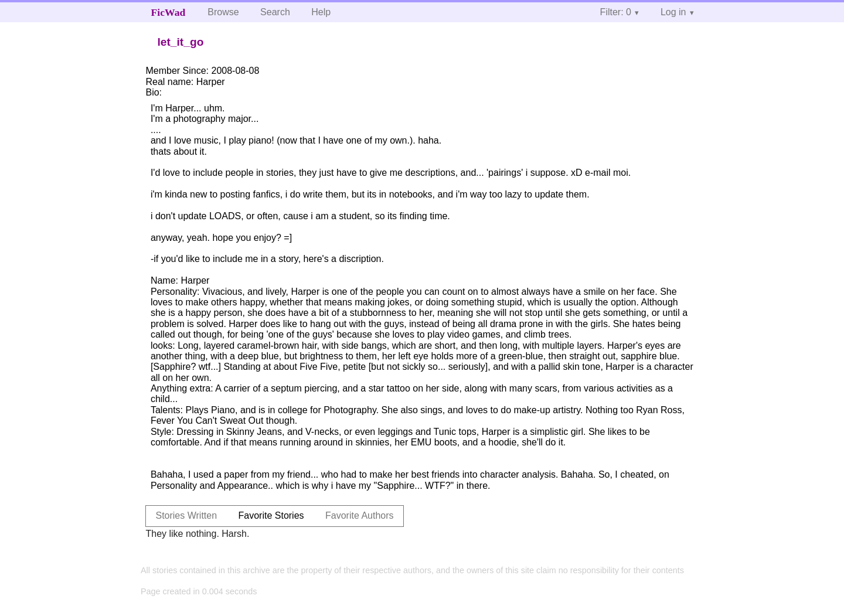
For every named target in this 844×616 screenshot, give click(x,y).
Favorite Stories (271, 515)
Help (321, 12)
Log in (673, 12)
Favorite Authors (360, 515)
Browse (223, 12)
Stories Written (186, 515)
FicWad (169, 12)
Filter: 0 (616, 12)
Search (275, 12)
